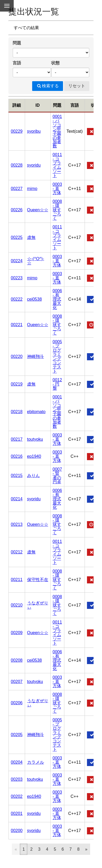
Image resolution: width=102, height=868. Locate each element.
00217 (17, 439)
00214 (17, 499)
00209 (17, 633)
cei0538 (35, 299)
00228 (17, 165)
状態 (55, 63)
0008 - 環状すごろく (57, 210)
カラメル (36, 762)
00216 (17, 456)
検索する (48, 86)
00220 (17, 356)
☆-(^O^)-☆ (36, 261)
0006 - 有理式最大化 (57, 299)
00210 (17, 605)
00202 (17, 796)
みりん (33, 476)
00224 (17, 261)
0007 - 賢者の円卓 (57, 476)
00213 (17, 524)
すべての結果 (26, 28)
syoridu (34, 165)
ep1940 (34, 456)
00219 (17, 384)
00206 (17, 703)
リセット (77, 86)
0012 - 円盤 (57, 384)
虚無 (31, 237)
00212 (17, 552)
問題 (17, 43)
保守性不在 (38, 580)
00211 (17, 580)
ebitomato (36, 412)
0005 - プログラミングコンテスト (57, 356)
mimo (32, 189)
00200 (17, 831)
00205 (17, 735)
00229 (17, 131)
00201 (17, 813)
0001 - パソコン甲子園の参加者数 (57, 131)
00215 (17, 476)
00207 (17, 682)
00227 (17, 189)
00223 (17, 278)
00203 (17, 779)
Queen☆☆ (38, 210)
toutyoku (35, 439)
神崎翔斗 (36, 356)
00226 (17, 210)
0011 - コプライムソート (57, 165)
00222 (17, 299)
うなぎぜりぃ (38, 605)
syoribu (34, 131)
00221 (17, 325)
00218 (17, 412)
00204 (17, 762)
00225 (17, 237)
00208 (17, 660)
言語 (17, 63)
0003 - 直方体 (57, 189)
